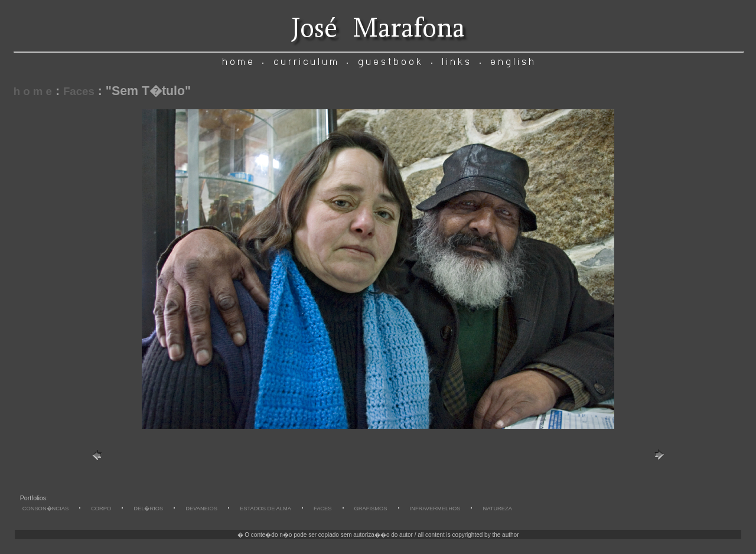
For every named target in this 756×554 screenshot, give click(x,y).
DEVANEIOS (201, 509)
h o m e (33, 91)
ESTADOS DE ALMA (265, 509)
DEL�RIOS (148, 509)
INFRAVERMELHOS (435, 509)
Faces (79, 91)
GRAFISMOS (371, 509)
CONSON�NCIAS (45, 509)
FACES (323, 509)
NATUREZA (497, 509)
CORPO (101, 509)
